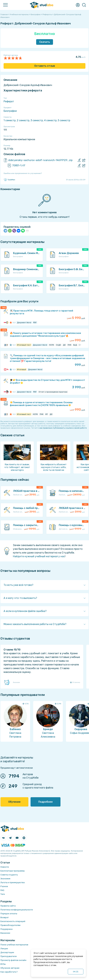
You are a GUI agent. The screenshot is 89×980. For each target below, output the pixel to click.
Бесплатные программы (13, 871)
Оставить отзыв (45, 66)
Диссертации (7, 952)
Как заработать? (9, 972)
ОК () (76, 972)
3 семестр (37, 120)
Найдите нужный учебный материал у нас (39, 556)
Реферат (9, 101)
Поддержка (6, 929)
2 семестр (23, 120)
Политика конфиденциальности (17, 910)
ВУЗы (3, 964)
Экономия (5, 879)
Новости (5, 867)
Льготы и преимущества (13, 882)
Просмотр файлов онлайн (13, 960)
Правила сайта (8, 906)
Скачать (45, 42)
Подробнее (46, 802)
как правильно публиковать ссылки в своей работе (63, 428)
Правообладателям (10, 925)
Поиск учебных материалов (14, 945)
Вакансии (5, 933)
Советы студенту (9, 875)
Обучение (14, 802)
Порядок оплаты (9, 914)
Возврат (5, 917)
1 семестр (10, 120)
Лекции (4, 949)
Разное (4, 886)
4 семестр (50, 120)
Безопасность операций (13, 921)
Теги (3, 894)
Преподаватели (9, 956)
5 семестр (64, 120)
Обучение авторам (10, 968)
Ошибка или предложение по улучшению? (23, 173)
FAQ (2, 890)
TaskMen (9, 180)
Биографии (10, 111)
